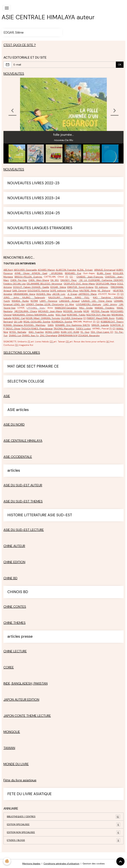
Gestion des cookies (94, 864)
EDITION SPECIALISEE (63, 824)
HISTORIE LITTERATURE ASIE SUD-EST (40, 515)
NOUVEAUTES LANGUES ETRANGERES (40, 228)
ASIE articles (18, 410)
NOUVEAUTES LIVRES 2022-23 (33, 183)
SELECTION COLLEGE (26, 381)
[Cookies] (7, 861)
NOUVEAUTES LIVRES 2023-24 (34, 198)
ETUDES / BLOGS (63, 840)
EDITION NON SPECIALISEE (63, 832)
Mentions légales (31, 864)
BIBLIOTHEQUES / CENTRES (63, 817)
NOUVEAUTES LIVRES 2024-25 (34, 213)
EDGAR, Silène (14, 32)
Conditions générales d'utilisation (61, 864)
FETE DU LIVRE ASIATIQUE (30, 794)
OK (120, 65)
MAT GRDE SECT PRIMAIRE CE (33, 366)
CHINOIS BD (18, 592)
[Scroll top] (120, 861)
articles (14, 471)
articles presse (20, 637)
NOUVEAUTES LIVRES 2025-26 (34, 243)
